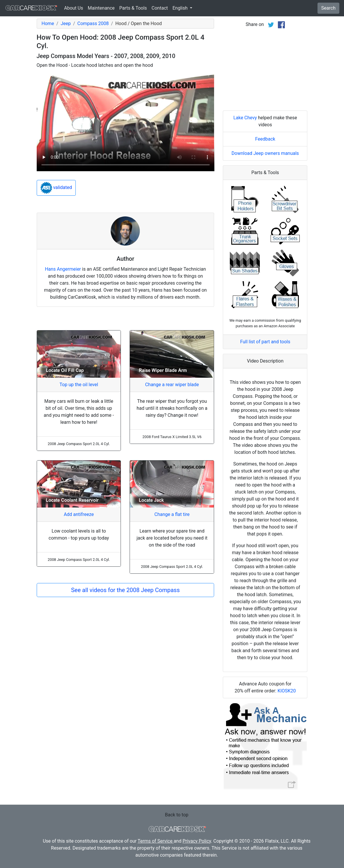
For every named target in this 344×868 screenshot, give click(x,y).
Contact (160, 8)
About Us (74, 8)
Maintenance (101, 8)
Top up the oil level (79, 385)
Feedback (265, 139)
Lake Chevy (245, 118)
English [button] (181, 8)
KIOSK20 (287, 691)
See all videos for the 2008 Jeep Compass (125, 590)
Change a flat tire (172, 514)
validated (56, 188)
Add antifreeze (79, 514)
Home (48, 23)
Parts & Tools (133, 8)
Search (328, 8)
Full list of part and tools (265, 342)
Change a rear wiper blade (172, 385)
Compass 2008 (93, 23)
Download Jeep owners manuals (265, 153)
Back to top (177, 815)
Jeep (66, 23)
